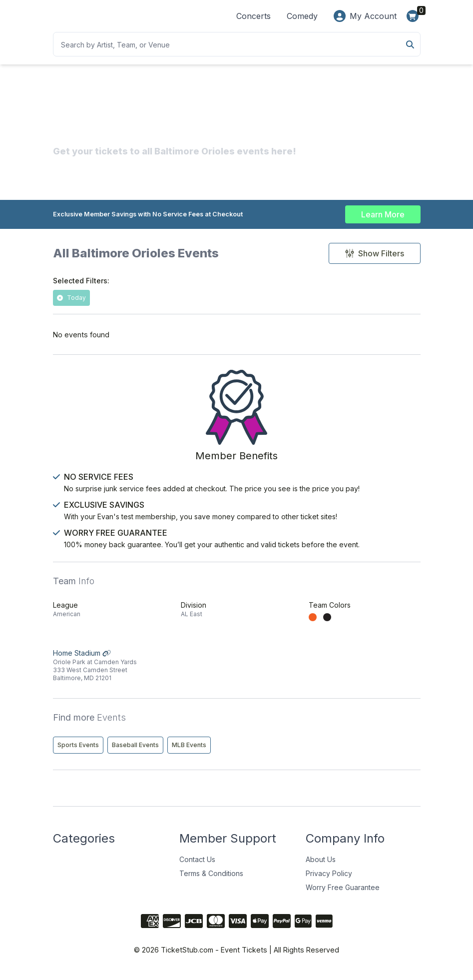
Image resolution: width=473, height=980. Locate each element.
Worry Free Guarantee (343, 894)
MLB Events (189, 751)
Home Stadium (109, 672)
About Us (321, 866)
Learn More (383, 214)
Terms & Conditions (211, 880)
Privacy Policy (329, 880)
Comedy (302, 16)
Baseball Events (135, 751)
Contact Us (197, 866)
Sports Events (78, 751)
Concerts (253, 16)
